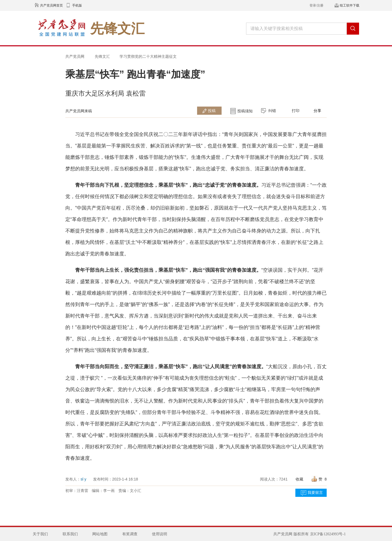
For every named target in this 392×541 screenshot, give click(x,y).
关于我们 (40, 534)
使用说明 (160, 534)
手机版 (77, 5)
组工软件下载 (350, 5)
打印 (296, 111)
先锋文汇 (102, 56)
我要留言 (315, 493)
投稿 (212, 111)
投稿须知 (245, 111)
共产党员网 (75, 56)
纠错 (272, 111)
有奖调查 (130, 534)
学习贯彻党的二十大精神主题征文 (148, 56)
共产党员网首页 (51, 5)
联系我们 (70, 534)
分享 (317, 111)
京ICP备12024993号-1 (328, 534)
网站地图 (100, 534)
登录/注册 (316, 5)
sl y (83, 479)
